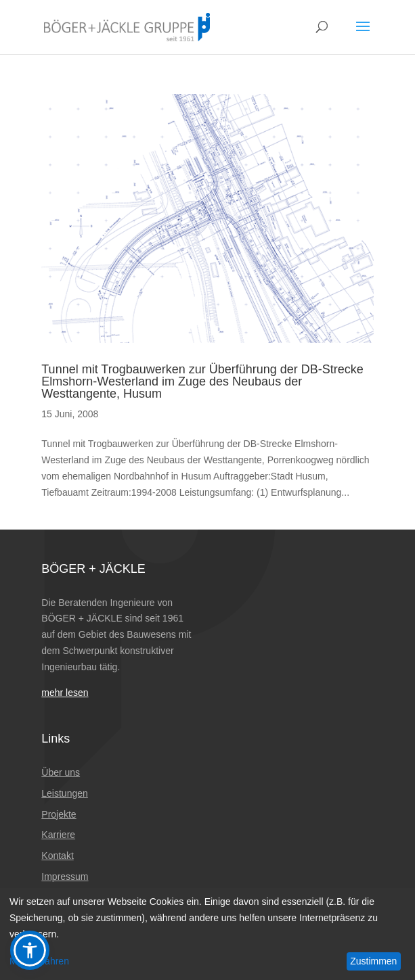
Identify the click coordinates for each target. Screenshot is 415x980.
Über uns (61, 772)
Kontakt (57, 856)
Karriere (58, 835)
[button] (30, 950)
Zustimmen (373, 961)
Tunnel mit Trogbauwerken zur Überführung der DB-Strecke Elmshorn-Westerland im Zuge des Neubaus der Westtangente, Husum (202, 381)
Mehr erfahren (39, 961)
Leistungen (65, 793)
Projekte (59, 814)
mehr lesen (65, 693)
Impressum (65, 877)
